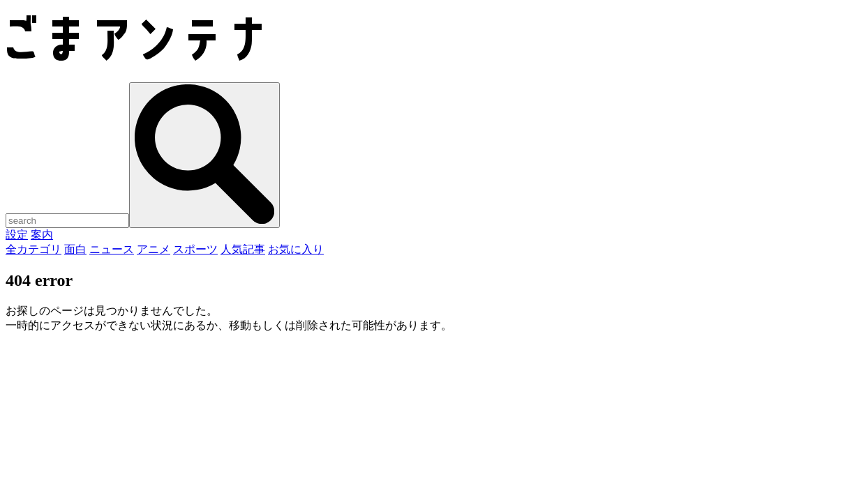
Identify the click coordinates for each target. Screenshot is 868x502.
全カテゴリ (33, 249)
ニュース (112, 249)
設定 (17, 235)
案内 (42, 235)
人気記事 (243, 249)
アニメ (154, 249)
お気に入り (296, 249)
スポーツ (195, 249)
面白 (75, 249)
